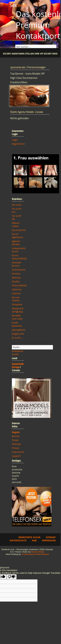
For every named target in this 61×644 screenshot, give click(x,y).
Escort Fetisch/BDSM (19, 257)
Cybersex (17, 289)
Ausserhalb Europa (18, 365)
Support (16, 456)
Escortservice (19, 230)
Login (15, 140)
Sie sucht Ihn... (17, 210)
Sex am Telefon (16, 299)
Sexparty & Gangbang (18, 310)
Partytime (17, 304)
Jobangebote (19, 330)
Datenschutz (18, 540)
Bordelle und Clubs (17, 317)
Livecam (16, 293)
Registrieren (18, 144)
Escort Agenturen (17, 236)
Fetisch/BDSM (19, 285)
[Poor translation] (12, 577)
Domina (16, 274)
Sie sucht (17, 205)
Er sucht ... (17, 338)
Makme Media (38, 552)
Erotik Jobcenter (17, 324)
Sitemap (16, 444)
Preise (15, 440)
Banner (16, 436)
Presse (15, 448)
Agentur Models (16, 243)
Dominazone (19, 270)
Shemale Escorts (16, 264)
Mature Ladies (16, 225)
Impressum (18, 452)
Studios (16, 281)
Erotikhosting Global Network (35, 554)
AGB (34, 540)
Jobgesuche (18, 334)
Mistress (16, 278)
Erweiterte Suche (18, 353)
